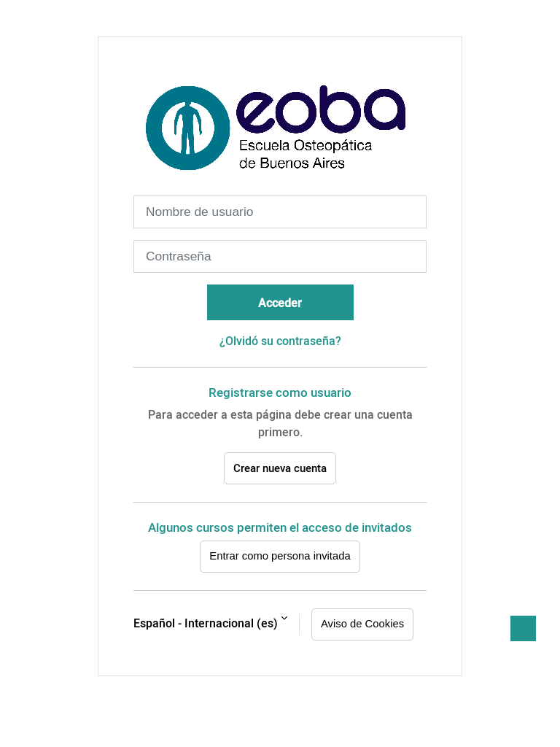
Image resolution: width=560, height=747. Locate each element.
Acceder (280, 303)
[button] (523, 628)
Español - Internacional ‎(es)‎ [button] (206, 623)
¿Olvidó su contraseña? (280, 341)
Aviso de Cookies (362, 624)
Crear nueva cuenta (280, 468)
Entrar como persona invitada (280, 556)
